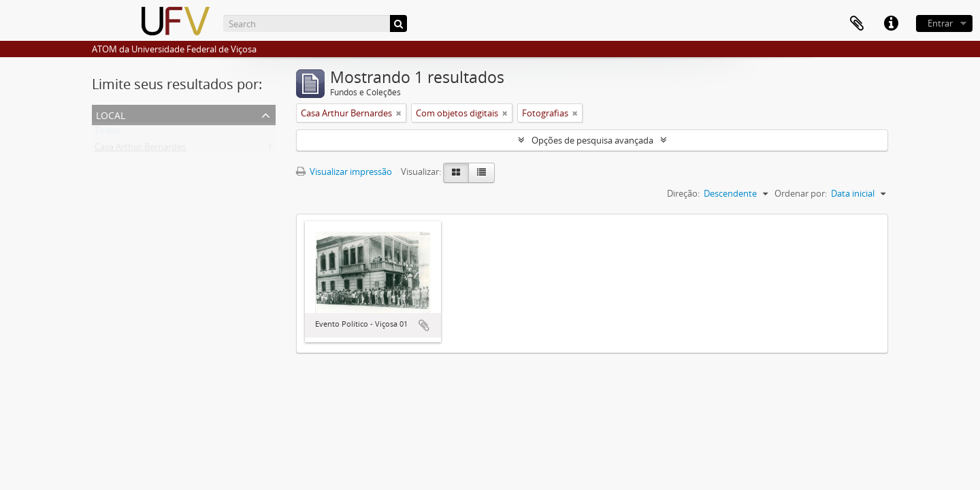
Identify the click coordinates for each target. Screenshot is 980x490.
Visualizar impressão (344, 171)
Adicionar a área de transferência (424, 325)
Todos (107, 133)
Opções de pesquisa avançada (592, 140)
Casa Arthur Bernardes (140, 150)
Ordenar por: (801, 193)
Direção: (683, 193)
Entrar (940, 23)
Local (111, 114)
